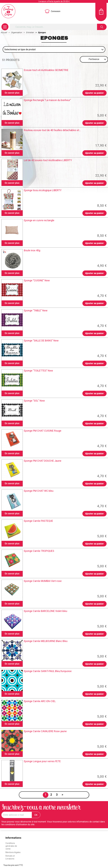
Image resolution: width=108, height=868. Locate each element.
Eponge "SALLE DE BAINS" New (41, 341)
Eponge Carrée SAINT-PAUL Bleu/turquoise (48, 671)
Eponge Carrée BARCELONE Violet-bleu (46, 611)
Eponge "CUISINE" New (37, 280)
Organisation (17, 32)
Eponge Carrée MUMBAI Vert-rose (43, 581)
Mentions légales (13, 852)
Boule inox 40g (32, 250)
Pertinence (94, 59)
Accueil (4, 32)
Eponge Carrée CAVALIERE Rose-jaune (45, 731)
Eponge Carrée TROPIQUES (39, 551)
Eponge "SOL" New (34, 401)
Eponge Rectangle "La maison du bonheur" (47, 100)
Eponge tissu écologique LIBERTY (43, 190)
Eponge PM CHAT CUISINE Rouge (43, 431)
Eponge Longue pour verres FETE (42, 761)
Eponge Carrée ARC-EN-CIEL (40, 701)
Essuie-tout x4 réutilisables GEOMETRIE (46, 70)
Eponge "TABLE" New (36, 311)
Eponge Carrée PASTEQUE (38, 521)
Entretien (30, 32)
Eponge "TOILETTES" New (38, 371)
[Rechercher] (53, 27)
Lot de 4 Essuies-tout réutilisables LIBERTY (48, 160)
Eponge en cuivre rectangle (39, 220)
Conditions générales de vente (11, 846)
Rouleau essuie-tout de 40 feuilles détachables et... (52, 130)
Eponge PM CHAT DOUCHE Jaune (43, 461)
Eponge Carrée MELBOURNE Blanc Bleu (46, 641)
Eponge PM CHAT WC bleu (39, 491)
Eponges (42, 32)
